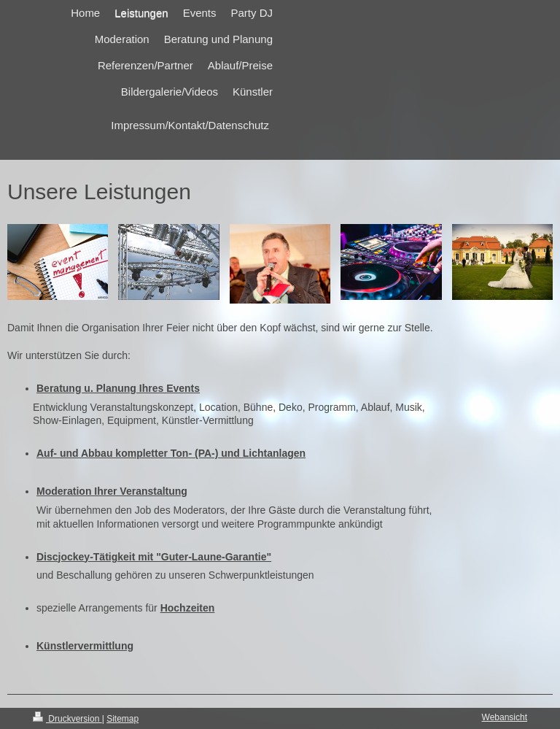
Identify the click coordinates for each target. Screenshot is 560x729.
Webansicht (505, 717)
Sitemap (122, 719)
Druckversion (67, 719)
